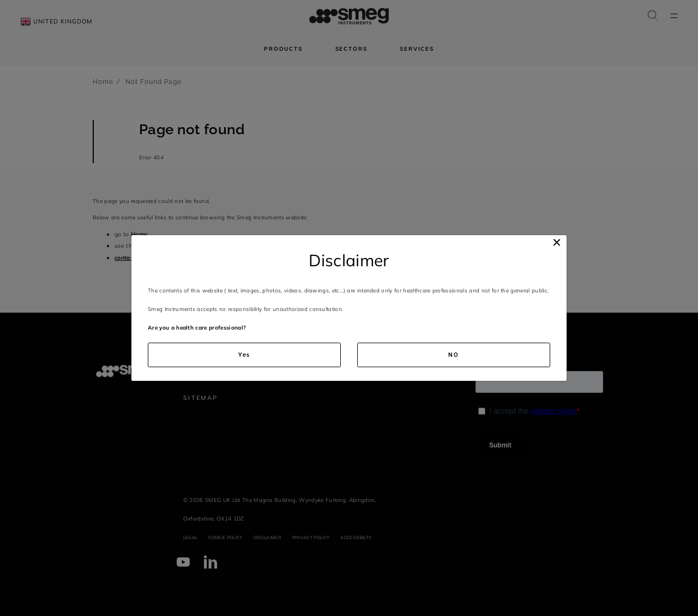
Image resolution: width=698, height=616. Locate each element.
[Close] (557, 243)
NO (454, 355)
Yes (245, 355)
